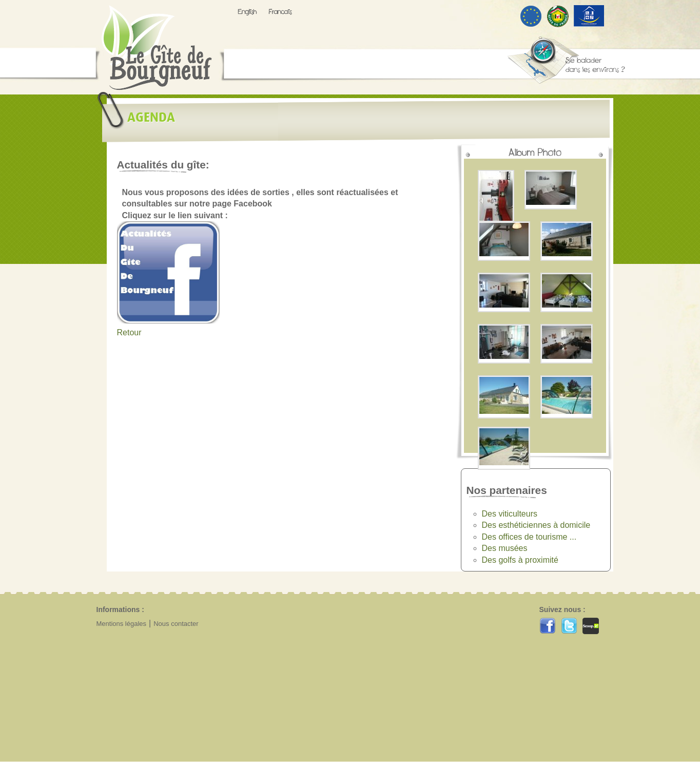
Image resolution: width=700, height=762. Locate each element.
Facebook (548, 626)
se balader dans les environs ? (566, 60)
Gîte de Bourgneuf (157, 48)
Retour (129, 332)
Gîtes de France (558, 17)
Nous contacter (176, 624)
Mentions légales (122, 624)
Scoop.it (591, 626)
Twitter (569, 626)
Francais (280, 12)
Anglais (247, 12)
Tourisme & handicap (589, 16)
